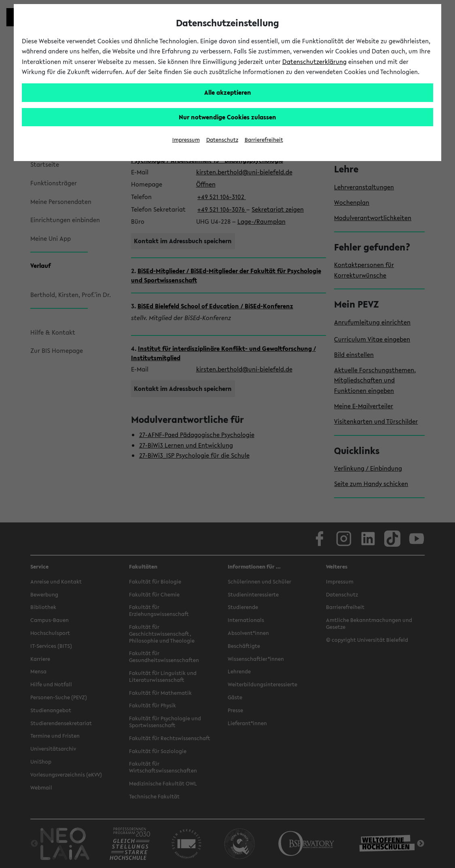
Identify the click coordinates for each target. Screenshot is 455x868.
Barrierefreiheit (264, 140)
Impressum (186, 140)
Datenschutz (222, 140)
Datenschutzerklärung (314, 62)
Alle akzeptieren (228, 92)
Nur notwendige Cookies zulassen (227, 117)
